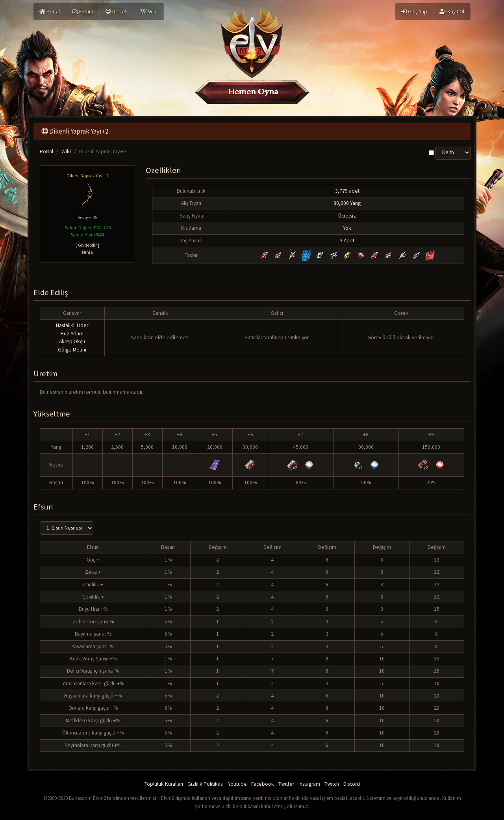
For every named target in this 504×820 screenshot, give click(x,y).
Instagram (309, 784)
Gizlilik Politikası (206, 784)
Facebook (263, 784)
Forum (83, 12)
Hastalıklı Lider (72, 325)
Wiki (149, 12)
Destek (117, 12)
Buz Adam (72, 334)
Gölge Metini (72, 350)
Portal (50, 12)
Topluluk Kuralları (164, 784)
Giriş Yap (414, 12)
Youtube (237, 784)
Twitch (332, 784)
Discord (352, 784)
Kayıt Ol (452, 12)
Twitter (286, 784)
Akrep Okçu (72, 341)
